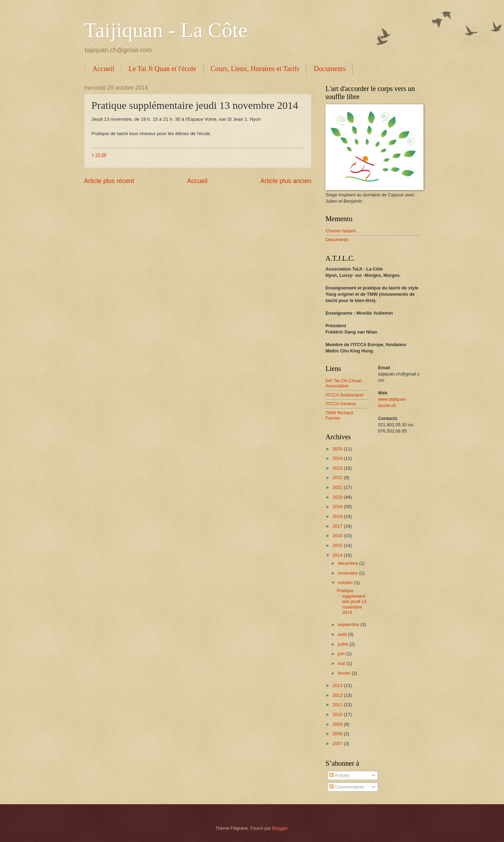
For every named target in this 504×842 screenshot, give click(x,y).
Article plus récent (109, 181)
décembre (348, 563)
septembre (349, 625)
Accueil (103, 69)
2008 (338, 734)
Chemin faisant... (342, 231)
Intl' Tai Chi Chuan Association (344, 383)
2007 (338, 743)
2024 (338, 458)
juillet (344, 644)
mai (342, 663)
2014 (338, 555)
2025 (338, 449)
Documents (330, 69)
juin (342, 654)
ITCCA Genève (341, 404)
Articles (339, 775)
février (345, 673)
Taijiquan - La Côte (166, 30)
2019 (338, 507)
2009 (338, 724)
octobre (346, 583)
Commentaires (347, 787)
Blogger (280, 828)
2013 (338, 685)
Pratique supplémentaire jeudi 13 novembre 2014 (352, 601)
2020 (338, 497)
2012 (338, 695)
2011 (338, 705)
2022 (338, 478)
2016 (338, 536)
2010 (338, 714)
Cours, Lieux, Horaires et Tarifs (255, 69)
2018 (338, 516)
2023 (338, 468)
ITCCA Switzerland (344, 395)
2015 (338, 545)
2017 (338, 526)
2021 (338, 487)
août (343, 634)
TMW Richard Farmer (339, 415)
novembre (348, 573)
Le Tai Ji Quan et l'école (162, 69)
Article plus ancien (286, 181)
